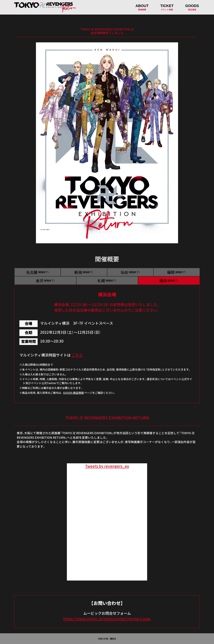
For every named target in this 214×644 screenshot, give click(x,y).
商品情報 (192, 7)
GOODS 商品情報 (73, 393)
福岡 (177, 272)
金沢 (45, 281)
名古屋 (38, 272)
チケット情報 (167, 7)
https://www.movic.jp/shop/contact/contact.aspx (107, 619)
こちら (77, 355)
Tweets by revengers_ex (107, 466)
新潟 (84, 272)
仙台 (130, 272)
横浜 (169, 281)
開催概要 (142, 7)
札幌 (107, 281)
